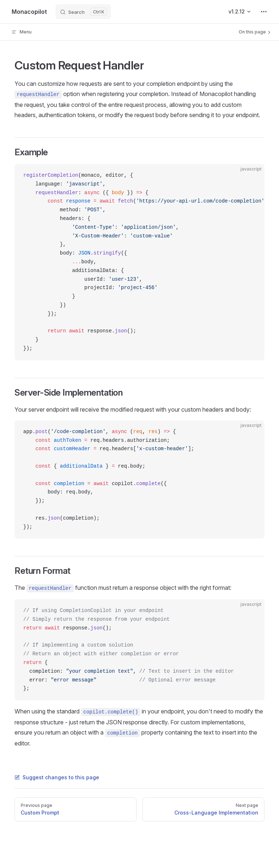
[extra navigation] (264, 12)
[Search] (83, 12)
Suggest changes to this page (57, 777)
